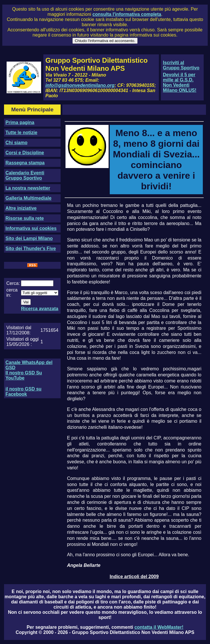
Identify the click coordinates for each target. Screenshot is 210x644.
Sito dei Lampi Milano (29, 238)
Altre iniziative (21, 208)
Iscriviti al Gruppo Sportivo (181, 65)
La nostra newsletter (28, 188)
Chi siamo (16, 143)
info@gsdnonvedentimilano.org (80, 85)
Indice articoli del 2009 (134, 577)
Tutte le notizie (21, 133)
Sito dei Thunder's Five (31, 248)
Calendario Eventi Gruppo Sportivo (25, 175)
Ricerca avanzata (40, 309)
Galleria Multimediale (28, 198)
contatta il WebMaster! (159, 627)
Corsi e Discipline (25, 153)
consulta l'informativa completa (127, 14)
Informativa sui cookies (31, 228)
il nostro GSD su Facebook (23, 391)
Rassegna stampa (25, 163)
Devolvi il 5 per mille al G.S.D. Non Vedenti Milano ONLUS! (180, 82)
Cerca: (13, 283)
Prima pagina (20, 122)
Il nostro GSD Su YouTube (24, 375)
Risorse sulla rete (25, 218)
